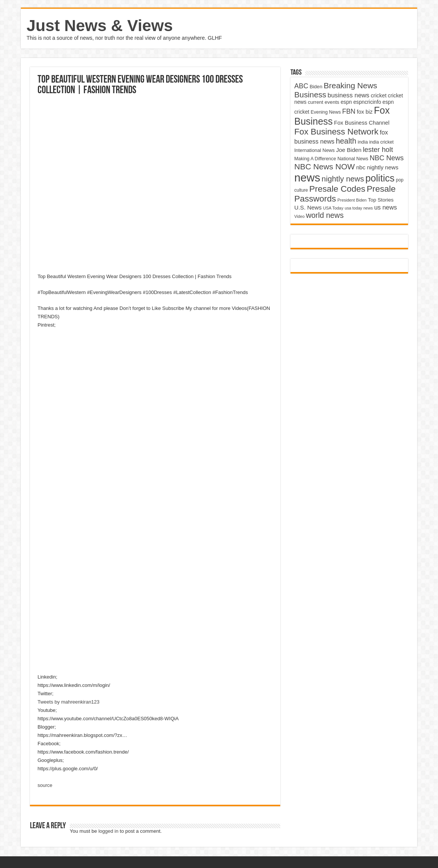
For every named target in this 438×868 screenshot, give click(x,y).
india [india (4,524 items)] (363, 142)
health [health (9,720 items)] (346, 141)
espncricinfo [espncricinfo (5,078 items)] (367, 102)
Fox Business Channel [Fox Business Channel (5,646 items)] (362, 123)
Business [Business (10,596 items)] (310, 95)
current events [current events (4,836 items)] (324, 102)
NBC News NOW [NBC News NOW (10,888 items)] (325, 167)
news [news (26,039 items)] (307, 178)
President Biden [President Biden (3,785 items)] (352, 200)
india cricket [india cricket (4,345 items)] (381, 142)
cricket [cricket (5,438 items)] (379, 95)
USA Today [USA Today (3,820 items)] (333, 208)
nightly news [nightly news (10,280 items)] (343, 179)
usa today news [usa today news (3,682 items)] (359, 208)
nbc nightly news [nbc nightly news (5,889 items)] (377, 167)
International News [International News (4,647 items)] (315, 150)
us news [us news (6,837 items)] (386, 207)
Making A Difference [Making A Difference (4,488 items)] (315, 159)
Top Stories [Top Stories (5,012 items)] (381, 200)
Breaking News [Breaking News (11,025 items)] (351, 85)
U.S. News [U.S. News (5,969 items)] (308, 207)
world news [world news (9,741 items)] (325, 215)
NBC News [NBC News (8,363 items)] (387, 158)
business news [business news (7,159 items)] (349, 95)
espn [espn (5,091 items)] (346, 102)
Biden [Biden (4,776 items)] (316, 87)
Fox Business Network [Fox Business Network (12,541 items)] (336, 132)
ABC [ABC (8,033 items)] (301, 86)
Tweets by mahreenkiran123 (68, 702)
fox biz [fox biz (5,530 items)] (365, 112)
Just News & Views (100, 25)
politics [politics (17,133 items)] (380, 178)
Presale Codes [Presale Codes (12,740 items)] (338, 189)
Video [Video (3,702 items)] (299, 216)
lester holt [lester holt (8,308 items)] (378, 149)
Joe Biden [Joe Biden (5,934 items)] (349, 150)
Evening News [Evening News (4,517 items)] (326, 112)
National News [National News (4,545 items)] (353, 159)
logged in (108, 831)
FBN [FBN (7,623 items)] (349, 111)
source (45, 785)
